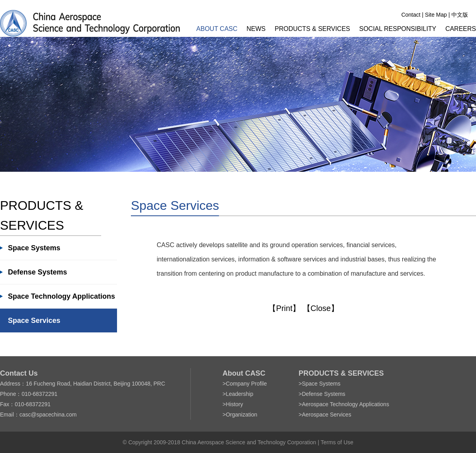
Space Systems (34, 248)
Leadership (239, 394)
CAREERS (461, 29)
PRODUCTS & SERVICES (313, 29)
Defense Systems (37, 272)
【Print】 (284, 308)
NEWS (256, 29)
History (234, 404)
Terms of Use (337, 442)
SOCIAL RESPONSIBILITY (398, 29)
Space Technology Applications (61, 296)
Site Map (436, 15)
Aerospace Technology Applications (345, 404)
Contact (411, 15)
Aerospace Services (327, 415)
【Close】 (321, 308)
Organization (241, 415)
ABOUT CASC (217, 29)
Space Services (34, 321)
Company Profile (246, 384)
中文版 (460, 15)
